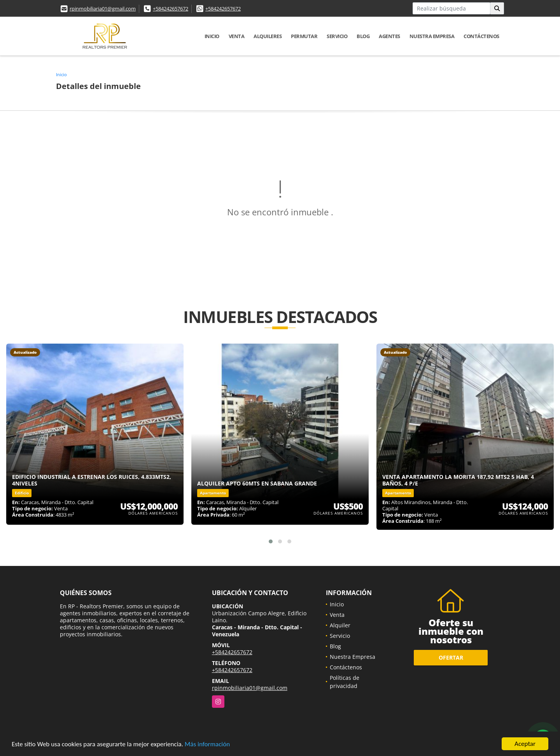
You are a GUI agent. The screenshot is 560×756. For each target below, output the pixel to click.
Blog (363, 36)
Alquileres (268, 36)
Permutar (304, 36)
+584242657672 (171, 9)
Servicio (337, 36)
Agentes (389, 36)
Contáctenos (481, 36)
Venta (237, 36)
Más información (207, 744)
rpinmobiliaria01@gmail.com (103, 9)
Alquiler (340, 625)
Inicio (212, 36)
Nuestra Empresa (432, 36)
